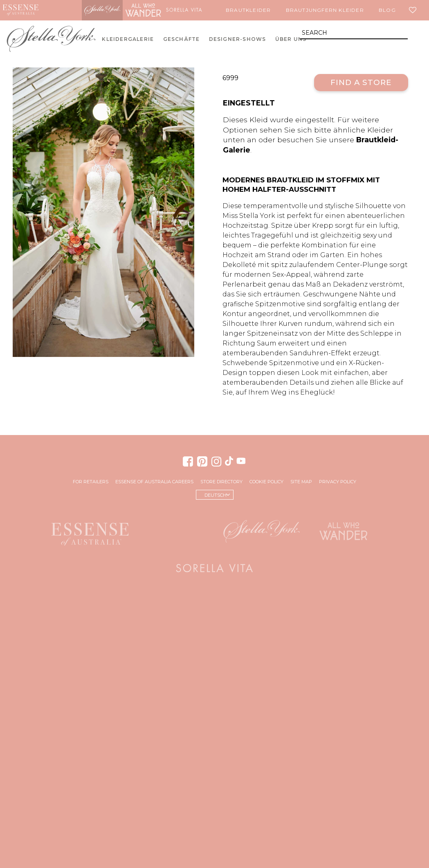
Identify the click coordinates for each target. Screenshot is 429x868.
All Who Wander (143, 10)
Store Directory (221, 482)
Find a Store (361, 82)
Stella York (102, 10)
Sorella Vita (184, 10)
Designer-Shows (238, 39)
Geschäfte (182, 39)
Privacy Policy (338, 482)
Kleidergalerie (128, 39)
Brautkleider (248, 10)
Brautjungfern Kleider (325, 10)
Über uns (291, 39)
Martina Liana (61, 10)
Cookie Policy (266, 482)
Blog (387, 10)
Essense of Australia (20, 10)
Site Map (301, 482)
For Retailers (91, 482)
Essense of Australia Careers (154, 482)
